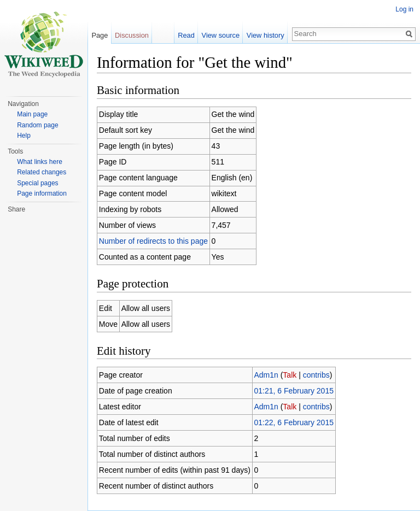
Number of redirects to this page (153, 241)
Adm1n (266, 375)
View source (221, 35)
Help (24, 136)
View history (266, 35)
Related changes (42, 172)
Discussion (132, 35)
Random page (37, 125)
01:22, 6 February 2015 (294, 422)
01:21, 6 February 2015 (294, 391)
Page (100, 35)
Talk (290, 375)
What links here (40, 162)
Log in (404, 9)
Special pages (37, 183)
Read (186, 35)
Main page (32, 114)
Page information (42, 193)
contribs (316, 375)
